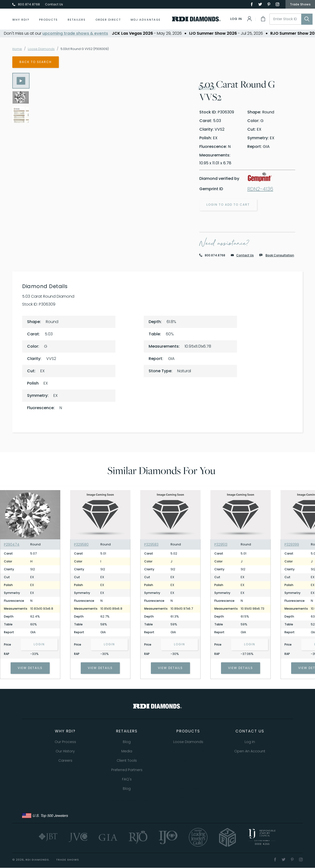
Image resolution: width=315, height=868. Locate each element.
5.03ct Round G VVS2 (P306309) (92, 49)
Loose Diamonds (44, 49)
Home (18, 49)
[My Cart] (263, 19)
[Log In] (241, 19)
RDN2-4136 (260, 189)
